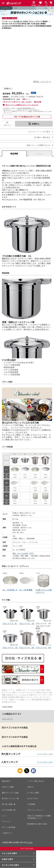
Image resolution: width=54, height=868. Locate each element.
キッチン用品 (43, 8)
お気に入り (7, 125)
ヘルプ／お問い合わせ (35, 781)
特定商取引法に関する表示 (37, 824)
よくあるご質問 (33, 793)
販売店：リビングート (42, 81)
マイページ (6, 821)
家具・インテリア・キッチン (24, 8)
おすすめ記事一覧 (9, 810)
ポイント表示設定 (9, 827)
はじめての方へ (33, 798)
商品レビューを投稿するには (38, 145)
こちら (30, 842)
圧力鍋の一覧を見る (42, 137)
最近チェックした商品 (10, 793)
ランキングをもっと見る (45, 754)
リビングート (7, 719)
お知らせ (30, 787)
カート (4, 816)
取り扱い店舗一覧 (9, 804)
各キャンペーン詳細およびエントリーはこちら (22, 105)
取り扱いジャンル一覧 (10, 798)
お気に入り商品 (8, 787)
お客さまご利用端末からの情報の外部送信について (39, 817)
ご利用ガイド (7, 833)
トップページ (6, 8)
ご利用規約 (31, 804)
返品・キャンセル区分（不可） (24, 553)
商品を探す (6, 781)
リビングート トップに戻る (39, 132)
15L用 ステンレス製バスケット (44, 590)
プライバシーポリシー (35, 810)
